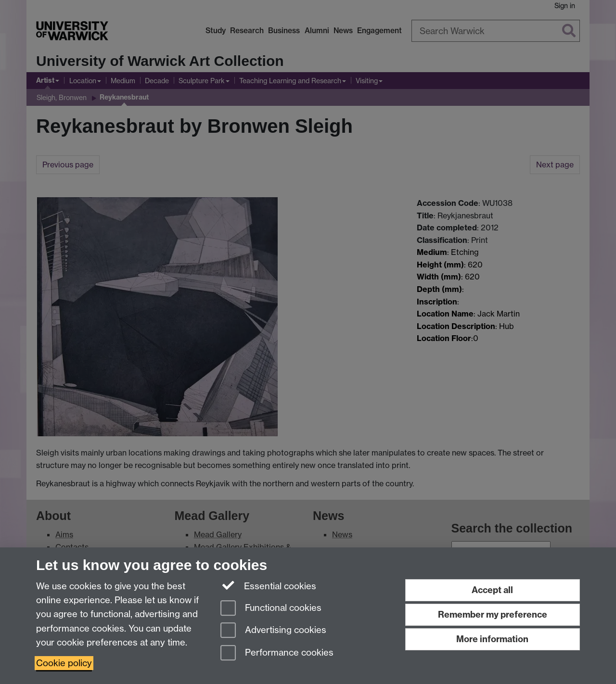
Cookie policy (64, 663)
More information (492, 639)
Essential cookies (268, 585)
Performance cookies (277, 653)
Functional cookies (271, 609)
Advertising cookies (273, 631)
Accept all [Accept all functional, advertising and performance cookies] (492, 590)
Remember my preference (493, 614)
